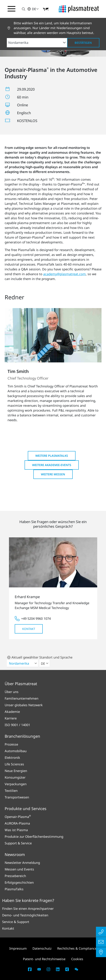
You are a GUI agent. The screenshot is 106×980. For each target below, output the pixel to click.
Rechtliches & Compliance (77, 948)
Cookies (77, 959)
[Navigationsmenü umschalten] (11, 9)
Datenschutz (42, 948)
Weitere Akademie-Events (52, 465)
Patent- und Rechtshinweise (44, 959)
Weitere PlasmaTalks (52, 456)
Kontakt (29, 629)
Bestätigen (83, 43)
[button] (21, 9)
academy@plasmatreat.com (64, 274)
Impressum (18, 948)
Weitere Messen (53, 474)
